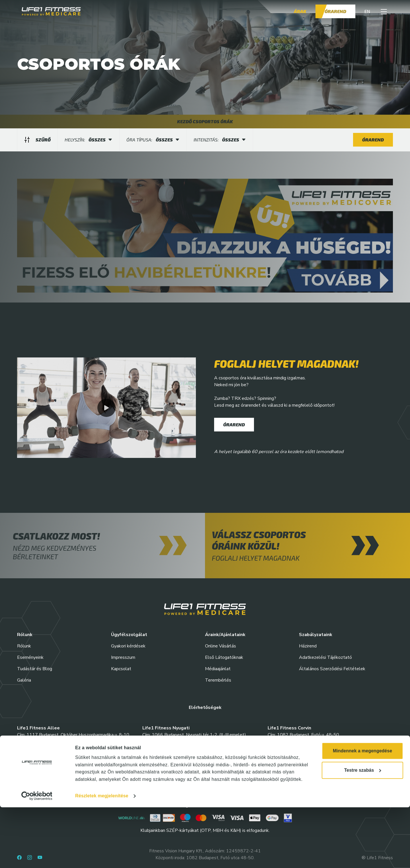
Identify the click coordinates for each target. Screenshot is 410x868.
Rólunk (24, 646)
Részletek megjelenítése (102, 856)
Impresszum (123, 657)
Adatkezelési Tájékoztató (325, 657)
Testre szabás (363, 831)
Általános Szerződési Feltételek (332, 669)
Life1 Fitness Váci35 (290, 762)
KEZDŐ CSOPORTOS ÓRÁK (205, 121)
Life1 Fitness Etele (38, 762)
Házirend (308, 646)
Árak (300, 11)
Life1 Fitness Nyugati (166, 728)
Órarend (335, 11)
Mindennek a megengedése (362, 812)
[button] (384, 11)
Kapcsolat (121, 669)
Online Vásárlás (221, 646)
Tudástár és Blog (35, 669)
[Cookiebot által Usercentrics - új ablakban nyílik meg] (37, 857)
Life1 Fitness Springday (168, 762)
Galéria (24, 680)
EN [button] (367, 11)
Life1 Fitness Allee (38, 728)
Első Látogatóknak (224, 657)
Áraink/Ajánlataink (225, 635)
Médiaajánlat (218, 669)
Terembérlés (218, 680)
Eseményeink (30, 657)
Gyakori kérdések (128, 646)
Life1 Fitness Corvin (289, 728)
